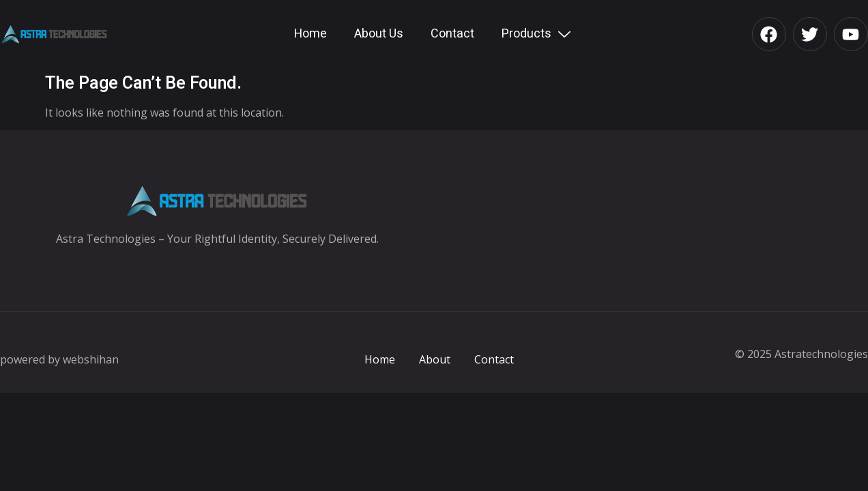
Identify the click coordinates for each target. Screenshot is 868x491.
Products (538, 34)
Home (310, 34)
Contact (452, 34)
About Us (379, 34)
